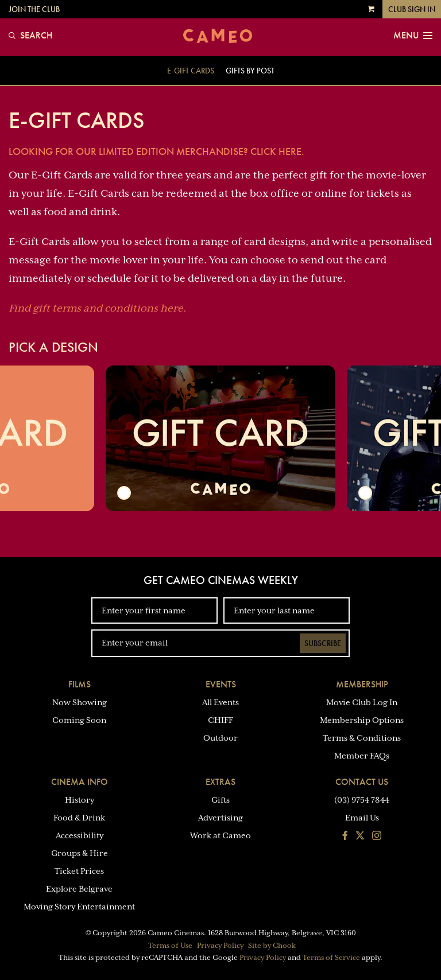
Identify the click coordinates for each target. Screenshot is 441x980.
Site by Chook (272, 946)
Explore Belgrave (79, 889)
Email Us (362, 818)
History (80, 800)
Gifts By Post (250, 71)
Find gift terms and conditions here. (97, 308)
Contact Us (362, 782)
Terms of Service (331, 958)
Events (221, 684)
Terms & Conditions (362, 738)
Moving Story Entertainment (79, 907)
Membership (362, 684)
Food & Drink (79, 818)
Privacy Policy (220, 946)
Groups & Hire (80, 853)
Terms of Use (170, 946)
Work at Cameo (220, 835)
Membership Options (362, 720)
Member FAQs (362, 756)
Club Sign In (412, 9)
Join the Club (34, 9)
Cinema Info (80, 782)
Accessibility (80, 835)
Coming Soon (79, 720)
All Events (220, 702)
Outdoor (220, 738)
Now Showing (80, 702)
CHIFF (220, 720)
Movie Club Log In (362, 702)
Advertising (220, 818)
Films (80, 684)
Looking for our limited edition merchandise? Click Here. (156, 151)
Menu (413, 36)
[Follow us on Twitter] (360, 837)
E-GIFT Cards (191, 71)
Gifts (220, 800)
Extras (220, 782)
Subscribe (323, 643)
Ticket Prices (79, 871)
